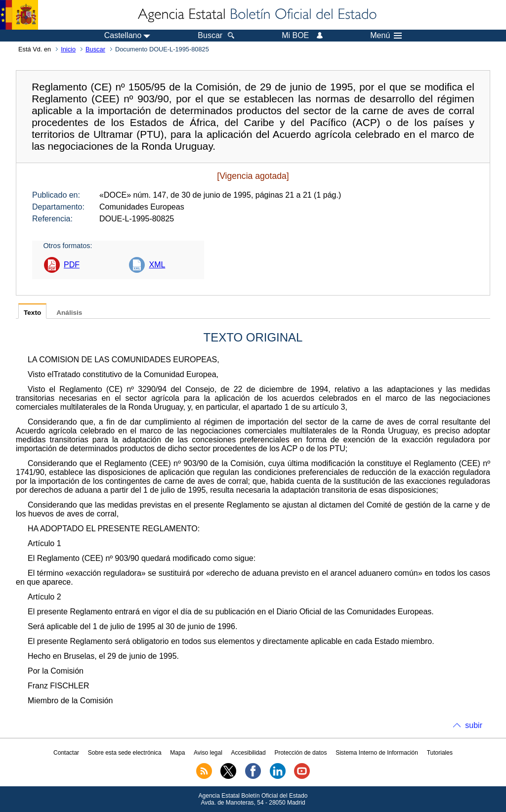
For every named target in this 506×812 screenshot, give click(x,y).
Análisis (69, 313)
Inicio (68, 49)
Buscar (95, 49)
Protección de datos (300, 753)
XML (157, 265)
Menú (386, 36)
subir (474, 725)
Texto (32, 313)
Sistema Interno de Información (377, 753)
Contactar (66, 753)
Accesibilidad (249, 753)
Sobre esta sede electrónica (125, 753)
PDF (72, 265)
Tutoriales (440, 753)
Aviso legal (208, 753)
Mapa (177, 753)
